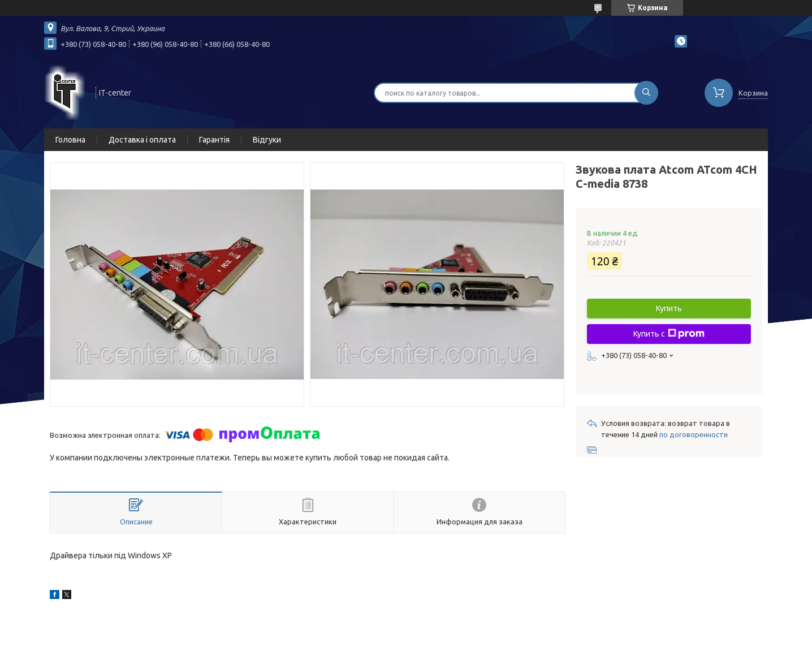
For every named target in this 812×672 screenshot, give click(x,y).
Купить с (669, 334)
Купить (669, 308)
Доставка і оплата (142, 140)
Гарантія (214, 140)
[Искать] (646, 93)
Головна (70, 140)
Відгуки (267, 140)
